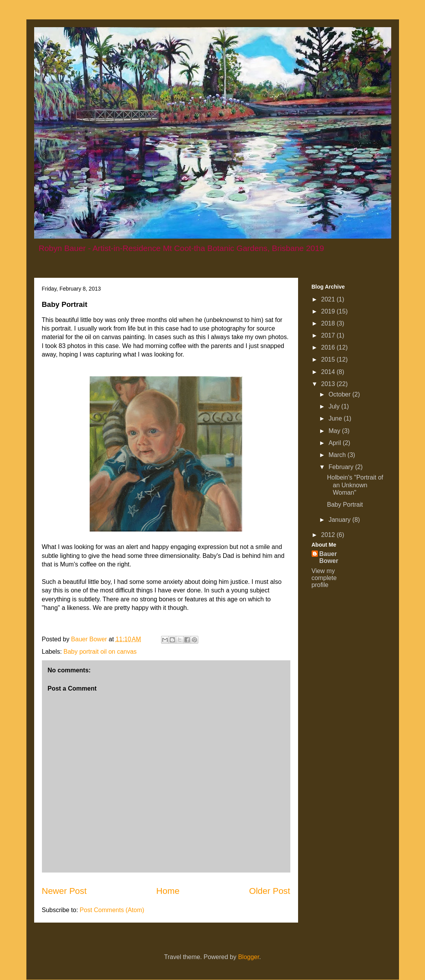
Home (168, 891)
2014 (329, 372)
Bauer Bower (329, 557)
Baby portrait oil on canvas (100, 652)
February (342, 467)
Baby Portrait (345, 505)
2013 (329, 384)
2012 (329, 535)
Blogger (248, 957)
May (335, 431)
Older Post (270, 891)
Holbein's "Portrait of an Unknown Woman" (355, 485)
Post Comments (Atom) (112, 910)
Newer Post (64, 891)
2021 (329, 299)
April (335, 443)
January (340, 520)
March (338, 455)
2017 (329, 335)
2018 (329, 323)
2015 (329, 359)
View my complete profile (324, 578)
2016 (329, 347)
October (340, 394)
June (336, 418)
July (335, 406)
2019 (329, 311)
